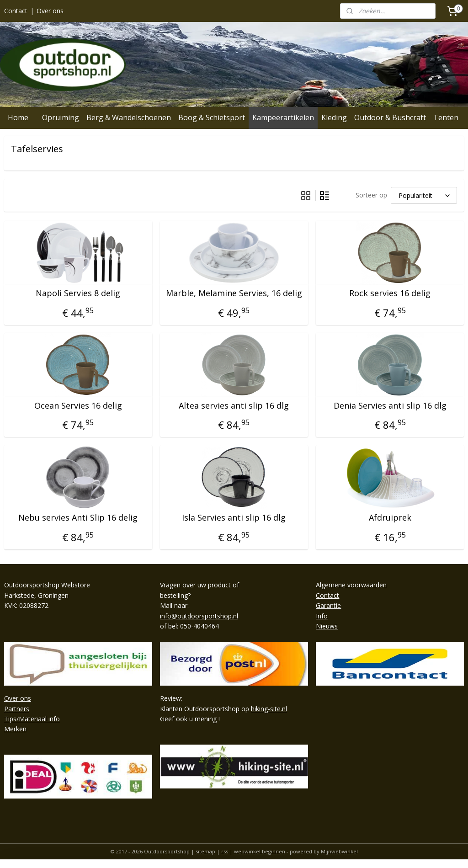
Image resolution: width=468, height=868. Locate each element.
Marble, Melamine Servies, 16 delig (234, 294)
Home (18, 117)
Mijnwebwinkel (339, 851)
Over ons (50, 11)
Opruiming (61, 117)
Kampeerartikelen (283, 117)
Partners (17, 709)
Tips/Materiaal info (32, 719)
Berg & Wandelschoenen (129, 117)
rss (225, 851)
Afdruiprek (390, 518)
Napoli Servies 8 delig (78, 294)
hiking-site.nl (269, 709)
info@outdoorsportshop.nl (199, 616)
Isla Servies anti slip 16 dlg (234, 518)
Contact (16, 11)
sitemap (205, 851)
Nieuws (327, 626)
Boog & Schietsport (212, 117)
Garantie (328, 605)
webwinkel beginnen (260, 851)
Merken (15, 729)
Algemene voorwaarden (351, 585)
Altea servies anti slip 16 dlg (234, 406)
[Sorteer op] (424, 195)
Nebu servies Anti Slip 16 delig (78, 518)
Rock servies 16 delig (390, 294)
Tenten (446, 117)
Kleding (334, 117)
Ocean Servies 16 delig (78, 406)
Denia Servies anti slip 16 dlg (390, 406)
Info (322, 616)
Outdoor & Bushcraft (390, 117)
